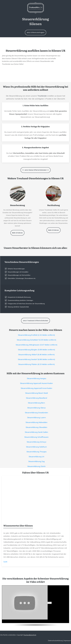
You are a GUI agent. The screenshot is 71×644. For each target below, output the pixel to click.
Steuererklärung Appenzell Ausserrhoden (36, 383)
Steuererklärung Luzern (36, 417)
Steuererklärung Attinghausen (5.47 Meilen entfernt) (36, 345)
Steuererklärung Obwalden (36, 427)
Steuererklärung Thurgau (36, 452)
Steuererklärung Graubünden (36, 413)
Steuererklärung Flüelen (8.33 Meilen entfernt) (36, 364)
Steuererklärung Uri (36, 457)
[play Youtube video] (50, 603)
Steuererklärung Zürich (36, 466)
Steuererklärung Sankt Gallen (36, 432)
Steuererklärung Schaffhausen (36, 437)
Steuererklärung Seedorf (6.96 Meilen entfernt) (36, 359)
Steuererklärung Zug (36, 461)
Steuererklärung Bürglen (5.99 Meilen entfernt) (36, 350)
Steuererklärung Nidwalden (36, 422)
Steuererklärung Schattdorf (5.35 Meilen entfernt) (36, 340)
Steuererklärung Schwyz (36, 442)
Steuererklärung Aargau (36, 378)
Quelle (5, 562)
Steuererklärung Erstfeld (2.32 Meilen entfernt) (36, 335)
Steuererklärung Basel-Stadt (36, 393)
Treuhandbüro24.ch (30, 635)
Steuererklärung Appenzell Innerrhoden (36, 388)
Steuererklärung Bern (36, 403)
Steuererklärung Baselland (36, 398)
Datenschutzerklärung (55, 641)
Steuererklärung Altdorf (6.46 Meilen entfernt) (36, 355)
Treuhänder (42, 96)
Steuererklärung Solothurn (36, 447)
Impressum (67, 641)
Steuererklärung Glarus (36, 408)
